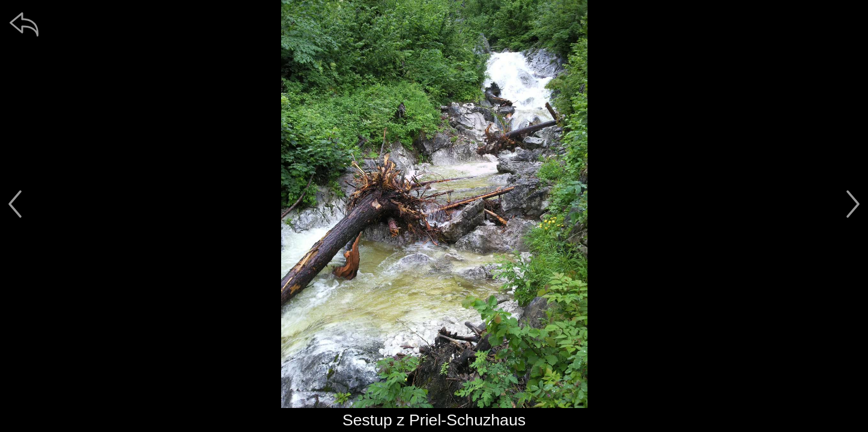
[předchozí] (15, 204)
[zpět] (24, 24)
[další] (853, 204)
